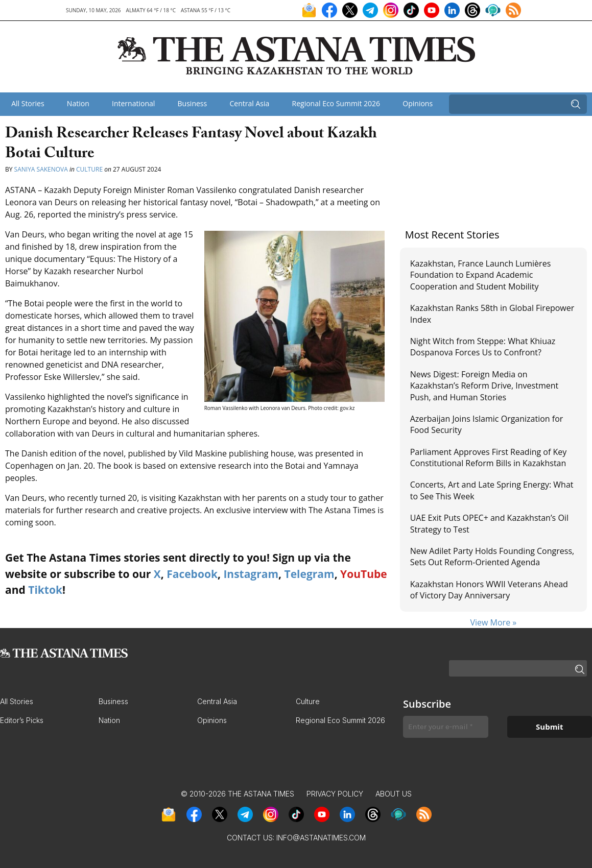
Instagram (251, 574)
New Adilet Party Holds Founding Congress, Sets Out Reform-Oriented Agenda (492, 557)
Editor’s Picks (22, 720)
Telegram (310, 574)
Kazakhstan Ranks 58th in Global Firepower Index (492, 314)
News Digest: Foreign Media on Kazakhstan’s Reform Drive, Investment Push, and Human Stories (484, 386)
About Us (394, 794)
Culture (89, 169)
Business (193, 103)
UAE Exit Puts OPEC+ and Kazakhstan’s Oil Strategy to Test (489, 523)
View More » (493, 622)
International (133, 103)
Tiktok (45, 590)
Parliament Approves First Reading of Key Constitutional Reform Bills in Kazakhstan (489, 457)
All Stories (28, 103)
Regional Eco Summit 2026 (336, 103)
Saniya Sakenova (41, 169)
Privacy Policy (335, 794)
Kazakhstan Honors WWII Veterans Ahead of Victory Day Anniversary (489, 590)
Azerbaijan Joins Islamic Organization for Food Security (487, 424)
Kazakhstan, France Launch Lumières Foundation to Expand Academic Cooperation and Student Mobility (481, 275)
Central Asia (249, 103)
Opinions (418, 103)
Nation (78, 103)
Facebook (192, 574)
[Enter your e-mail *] (446, 727)
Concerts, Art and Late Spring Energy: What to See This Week (492, 490)
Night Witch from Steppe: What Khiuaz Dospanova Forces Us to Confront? (483, 347)
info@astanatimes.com (321, 838)
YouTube (364, 574)
